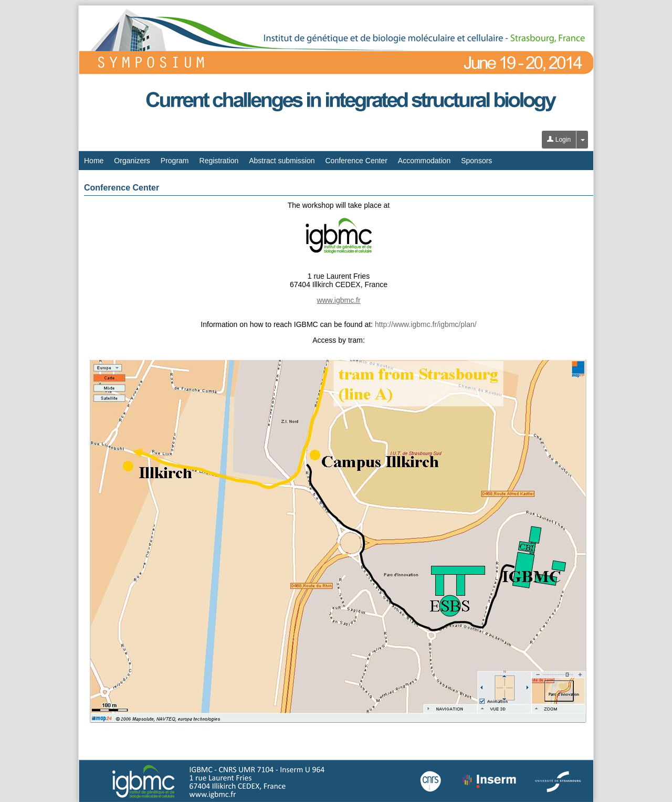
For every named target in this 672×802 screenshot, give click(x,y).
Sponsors (476, 161)
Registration (219, 161)
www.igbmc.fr (338, 300)
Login (559, 140)
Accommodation (424, 161)
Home (94, 161)
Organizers (132, 161)
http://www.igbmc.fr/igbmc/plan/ (426, 324)
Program (175, 161)
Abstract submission (282, 161)
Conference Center (356, 161)
